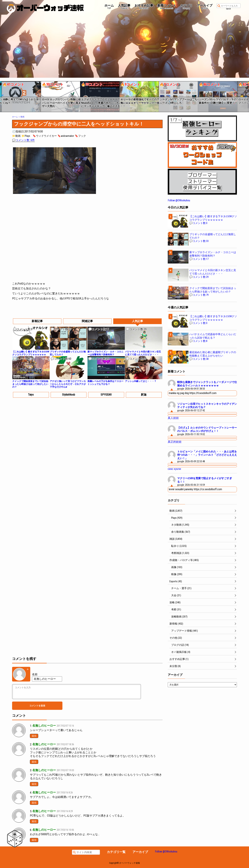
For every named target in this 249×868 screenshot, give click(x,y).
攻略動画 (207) (179, 617)
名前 (35, 674)
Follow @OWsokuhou (179, 200)
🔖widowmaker (66, 136)
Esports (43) (176, 581)
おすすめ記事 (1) (179, 659)
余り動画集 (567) (181, 532)
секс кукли (174, 469)
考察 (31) (176, 610)
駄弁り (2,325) (179, 546)
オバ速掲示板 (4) (181, 652)
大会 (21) (176, 595)
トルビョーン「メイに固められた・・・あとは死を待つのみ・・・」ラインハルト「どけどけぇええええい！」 (207, 455)
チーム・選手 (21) (181, 588)
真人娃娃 (173, 418)
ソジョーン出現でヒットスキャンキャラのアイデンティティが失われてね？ (207, 406)
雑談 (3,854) (176, 539)
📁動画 (16, 136)
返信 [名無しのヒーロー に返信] (34, 736)
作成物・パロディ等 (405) (184, 560)
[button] (2, 95)
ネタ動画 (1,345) (180, 525)
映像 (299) (177, 574)
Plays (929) (177, 518)
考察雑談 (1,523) (180, 553)
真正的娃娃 (175, 442)
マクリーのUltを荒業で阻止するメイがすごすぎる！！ (205, 480)
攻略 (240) (175, 602)
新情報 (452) (176, 624)
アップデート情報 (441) (185, 631)
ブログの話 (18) (180, 645)
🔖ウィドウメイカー (45, 136)
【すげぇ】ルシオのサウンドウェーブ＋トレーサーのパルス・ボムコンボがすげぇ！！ (207, 429)
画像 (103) (177, 567)
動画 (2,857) (176, 511)
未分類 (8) (175, 666)
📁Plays (26, 136)
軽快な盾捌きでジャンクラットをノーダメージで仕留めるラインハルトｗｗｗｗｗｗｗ (207, 384)
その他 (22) (176, 638)
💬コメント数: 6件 (23, 140)
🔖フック (80, 136)
